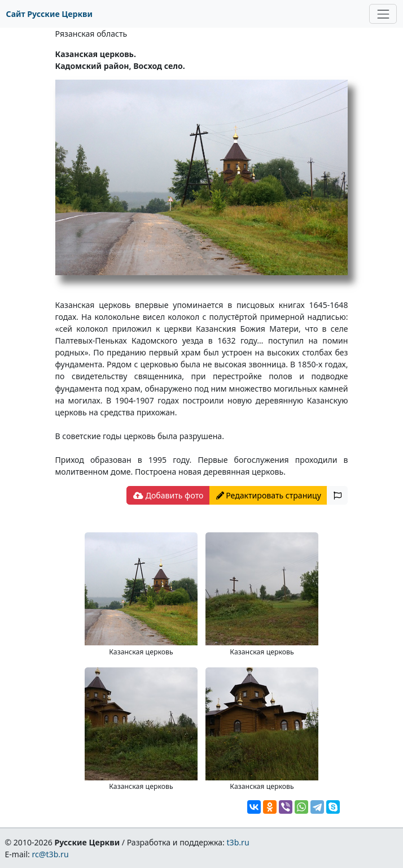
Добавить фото (168, 495)
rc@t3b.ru (51, 854)
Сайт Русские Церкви (49, 14)
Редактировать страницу (269, 495)
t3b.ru (238, 842)
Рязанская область (91, 34)
